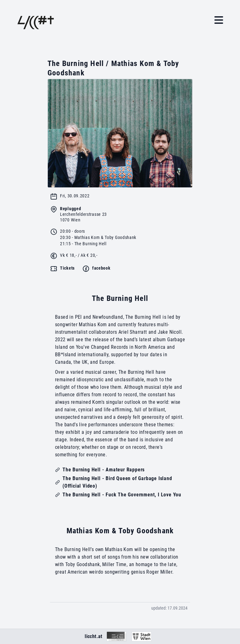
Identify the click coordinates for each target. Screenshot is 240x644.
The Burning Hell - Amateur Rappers (104, 470)
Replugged (70, 209)
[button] (219, 20)
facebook (101, 268)
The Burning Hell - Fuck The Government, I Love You (122, 495)
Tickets (67, 268)
